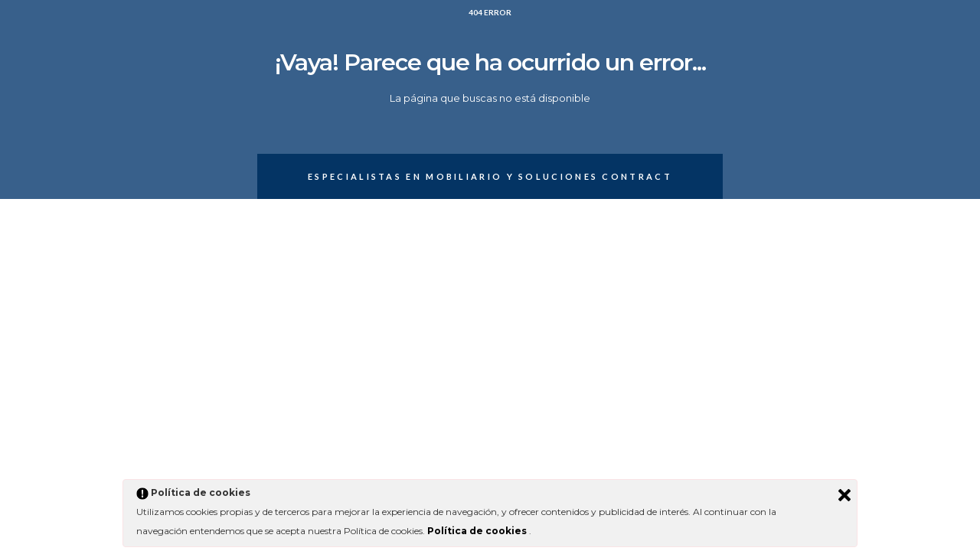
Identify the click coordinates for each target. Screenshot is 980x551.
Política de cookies (478, 531)
